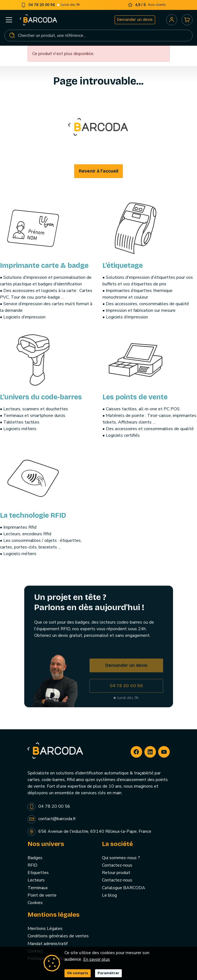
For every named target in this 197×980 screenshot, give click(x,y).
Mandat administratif (48, 944)
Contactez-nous (117, 865)
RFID (33, 865)
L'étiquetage (123, 266)
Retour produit (116, 873)
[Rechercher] (98, 36)
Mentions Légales (45, 929)
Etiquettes (38, 873)
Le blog (109, 895)
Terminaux (38, 888)
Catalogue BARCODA (124, 888)
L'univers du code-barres (41, 397)
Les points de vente (135, 397)
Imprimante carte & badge (44, 266)
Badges (35, 858)
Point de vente (42, 895)
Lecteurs (36, 880)
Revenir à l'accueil (98, 171)
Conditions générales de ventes (58, 936)
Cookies (35, 903)
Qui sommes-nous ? (121, 858)
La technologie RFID (33, 515)
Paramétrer (108, 973)
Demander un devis (135, 20)
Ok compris (78, 973)
